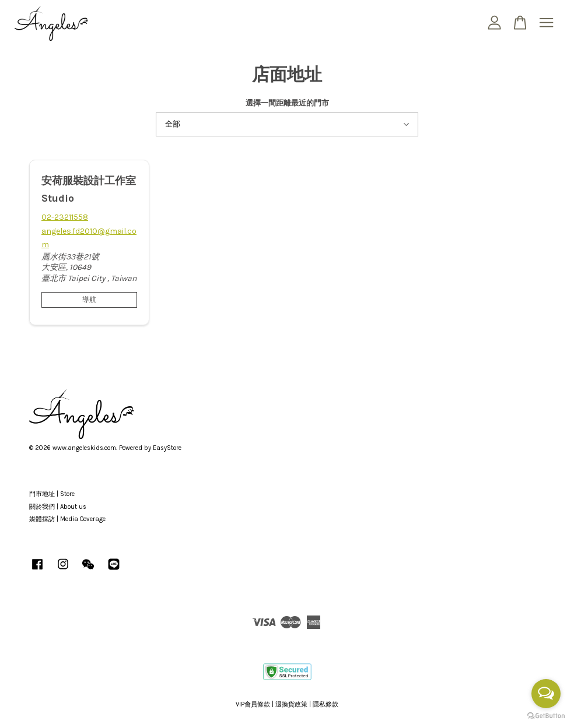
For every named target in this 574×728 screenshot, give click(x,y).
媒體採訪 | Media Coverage (67, 519)
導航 (89, 300)
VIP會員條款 (253, 704)
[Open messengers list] (546, 694)
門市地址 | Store (52, 494)
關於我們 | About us (58, 507)
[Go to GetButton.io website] (546, 716)
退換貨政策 (291, 704)
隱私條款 (325, 704)
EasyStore (167, 448)
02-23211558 (65, 217)
